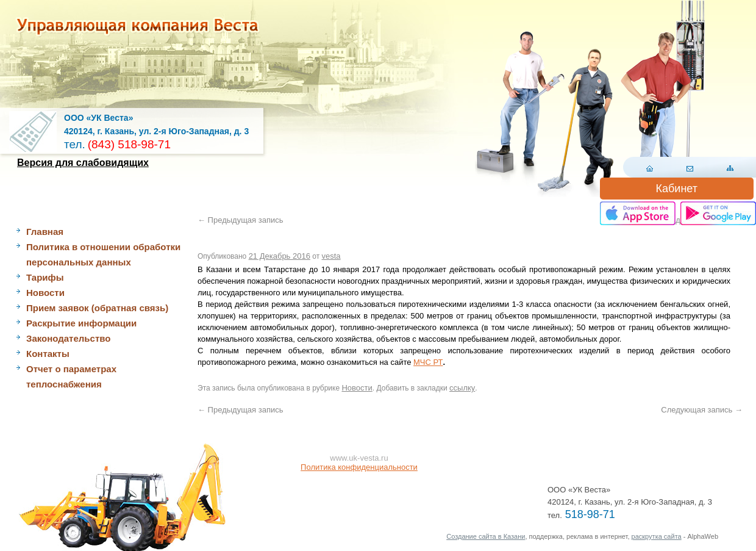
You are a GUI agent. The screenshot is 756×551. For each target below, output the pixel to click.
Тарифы (45, 277)
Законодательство (68, 338)
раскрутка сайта (657, 536)
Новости (45, 293)
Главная (45, 232)
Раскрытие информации (81, 323)
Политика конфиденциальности (359, 467)
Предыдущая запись (241, 220)
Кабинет (677, 189)
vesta (331, 256)
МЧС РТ (428, 362)
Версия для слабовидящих (83, 163)
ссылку (462, 388)
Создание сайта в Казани (486, 536)
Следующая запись (702, 410)
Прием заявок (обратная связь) (97, 308)
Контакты (48, 354)
